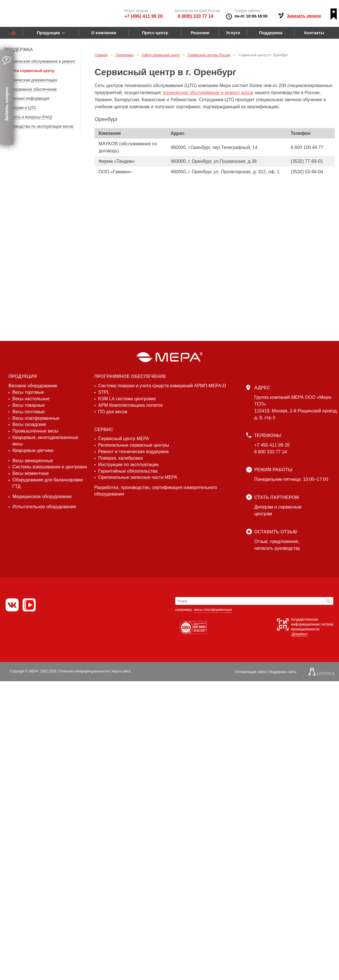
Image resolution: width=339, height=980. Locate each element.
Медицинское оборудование (42, 497)
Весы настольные (31, 399)
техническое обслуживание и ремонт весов (208, 93)
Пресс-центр (155, 33)
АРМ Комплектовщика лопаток (131, 405)
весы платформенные (213, 610)
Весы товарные (29, 405)
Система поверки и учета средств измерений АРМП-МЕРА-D (162, 386)
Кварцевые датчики (33, 450)
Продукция (48, 33)
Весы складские (29, 424)
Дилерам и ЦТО (22, 108)
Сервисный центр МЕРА (124, 439)
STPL (104, 392)
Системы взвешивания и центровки (50, 467)
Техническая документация (32, 80)
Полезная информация (28, 98)
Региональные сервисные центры (134, 445)
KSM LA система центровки (127, 399)
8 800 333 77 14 (271, 452)
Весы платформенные (36, 418)
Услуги (233, 33)
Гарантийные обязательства (128, 471)
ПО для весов (113, 412)
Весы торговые (28, 392)
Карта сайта (121, 671)
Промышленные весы (35, 431)
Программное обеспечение (32, 89)
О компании (104, 33)
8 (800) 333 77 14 (195, 16)
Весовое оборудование (33, 386)
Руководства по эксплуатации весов (40, 126)
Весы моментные (31, 473)
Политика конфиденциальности (84, 671)
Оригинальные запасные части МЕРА (138, 477)
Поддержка (271, 33)
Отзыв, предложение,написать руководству (277, 545)
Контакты (314, 33)
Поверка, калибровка (121, 458)
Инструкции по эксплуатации (129, 465)
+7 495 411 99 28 (272, 445)
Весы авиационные (33, 461)
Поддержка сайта (283, 672)
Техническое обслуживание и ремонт (41, 61)
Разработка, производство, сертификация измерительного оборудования (156, 491)
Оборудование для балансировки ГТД (48, 483)
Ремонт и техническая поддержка (133, 452)
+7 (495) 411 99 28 (144, 16)
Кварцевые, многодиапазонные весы (45, 441)
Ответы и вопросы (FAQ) (30, 117)
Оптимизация (251, 672)
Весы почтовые (29, 412)
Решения (200, 33)
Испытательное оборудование (44, 507)
